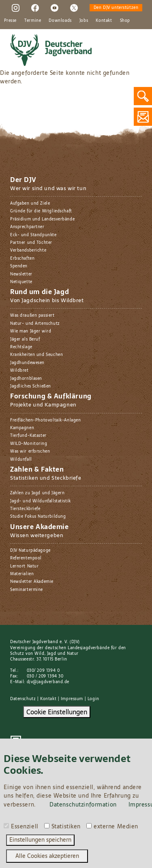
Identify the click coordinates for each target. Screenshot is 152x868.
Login (93, 699)
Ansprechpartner (27, 227)
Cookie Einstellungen (57, 712)
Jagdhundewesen (27, 363)
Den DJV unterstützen (116, 7)
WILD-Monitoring (29, 444)
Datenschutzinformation (83, 804)
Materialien (22, 574)
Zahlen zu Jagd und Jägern (37, 493)
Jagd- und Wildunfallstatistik (41, 501)
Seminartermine (27, 590)
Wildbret (19, 370)
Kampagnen (22, 428)
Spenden (19, 266)
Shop (125, 20)
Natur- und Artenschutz (35, 323)
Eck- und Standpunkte (33, 235)
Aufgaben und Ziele (30, 203)
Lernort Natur (25, 566)
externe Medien (116, 827)
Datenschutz (23, 699)
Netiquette (21, 282)
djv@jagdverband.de (48, 682)
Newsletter (21, 274)
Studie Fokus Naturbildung (38, 516)
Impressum (72, 699)
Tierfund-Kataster (28, 435)
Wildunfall (21, 459)
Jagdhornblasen (26, 378)
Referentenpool (26, 558)
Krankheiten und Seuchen (36, 355)
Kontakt (104, 20)
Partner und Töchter (31, 242)
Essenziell (25, 827)
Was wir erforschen (30, 451)
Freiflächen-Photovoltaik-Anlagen (45, 420)
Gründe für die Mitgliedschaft (41, 211)
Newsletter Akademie (32, 581)
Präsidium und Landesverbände (42, 219)
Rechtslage (21, 347)
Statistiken (66, 827)
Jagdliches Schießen (31, 386)
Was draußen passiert (32, 315)
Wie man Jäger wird (31, 331)
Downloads (60, 20)
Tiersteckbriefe (25, 509)
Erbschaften (22, 258)
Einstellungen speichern (40, 840)
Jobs (84, 20)
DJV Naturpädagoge (30, 550)
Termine (33, 20)
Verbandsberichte (28, 250)
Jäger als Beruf (25, 339)
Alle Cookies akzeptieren (47, 856)
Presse (10, 20)
